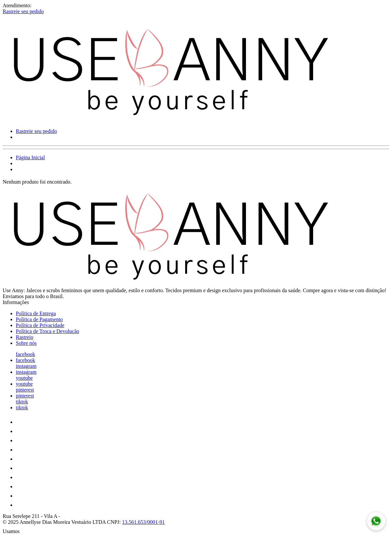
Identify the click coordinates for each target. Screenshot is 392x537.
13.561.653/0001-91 (143, 522)
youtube (24, 378)
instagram (26, 366)
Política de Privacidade (40, 325)
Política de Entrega (36, 313)
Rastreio (25, 337)
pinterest (25, 390)
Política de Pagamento (39, 319)
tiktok (22, 402)
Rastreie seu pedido (23, 11)
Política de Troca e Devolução (48, 331)
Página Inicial (30, 157)
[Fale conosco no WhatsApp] (376, 521)
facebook (25, 354)
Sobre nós (26, 343)
